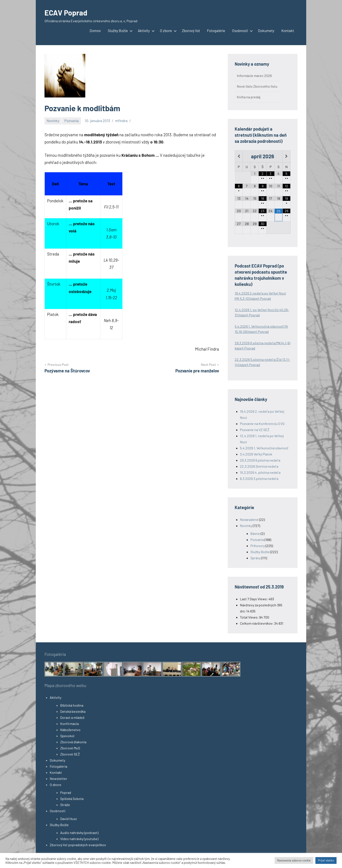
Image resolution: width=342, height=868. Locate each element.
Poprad (66, 792)
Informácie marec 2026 (254, 76)
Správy (256, 558)
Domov (95, 31)
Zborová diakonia (73, 742)
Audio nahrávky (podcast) (79, 833)
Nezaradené (249, 519)
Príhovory (258, 546)
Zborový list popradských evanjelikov (78, 845)
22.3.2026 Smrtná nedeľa (259, 466)
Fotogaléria (58, 766)
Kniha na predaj (249, 97)
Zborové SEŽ (70, 754)
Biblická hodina (72, 705)
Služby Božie (119, 31)
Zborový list (191, 31)
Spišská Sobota (72, 799)
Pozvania (72, 121)
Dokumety (266, 31)
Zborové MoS (70, 748)
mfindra (121, 121)
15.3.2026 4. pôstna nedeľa (260, 472)
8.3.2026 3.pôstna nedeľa (259, 478)
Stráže (65, 805)
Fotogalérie (216, 31)
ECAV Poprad (67, 12)
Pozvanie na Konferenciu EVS (262, 424)
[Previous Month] (239, 156)
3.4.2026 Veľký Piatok (256, 454)
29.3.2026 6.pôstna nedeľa (260, 460)
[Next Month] (286, 156)
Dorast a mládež (72, 717)
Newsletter (58, 778)
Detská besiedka (73, 711)
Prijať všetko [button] (326, 860)
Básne (255, 533)
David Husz (68, 819)
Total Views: (250, 617)
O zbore (167, 31)
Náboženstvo (70, 730)
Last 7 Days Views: (254, 599)
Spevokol (67, 736)
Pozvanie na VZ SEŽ (255, 430)
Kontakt (288, 31)
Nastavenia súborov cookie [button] (294, 860)
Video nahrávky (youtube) (79, 839)
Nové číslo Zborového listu (257, 86)
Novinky (53, 121)
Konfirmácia (69, 724)
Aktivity (145, 31)
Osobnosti (242, 31)
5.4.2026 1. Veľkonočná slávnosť (264, 448)
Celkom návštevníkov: (257, 623)
